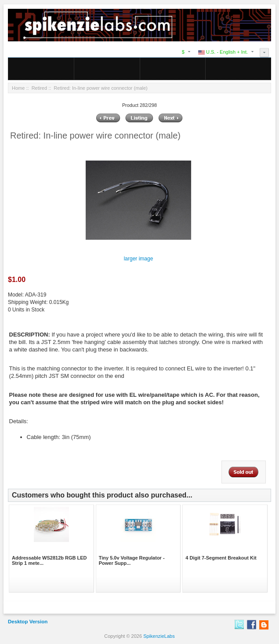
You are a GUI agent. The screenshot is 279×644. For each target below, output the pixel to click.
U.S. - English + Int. (223, 52)
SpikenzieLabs (159, 636)
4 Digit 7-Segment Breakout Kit (221, 558)
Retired (39, 88)
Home (18, 88)
